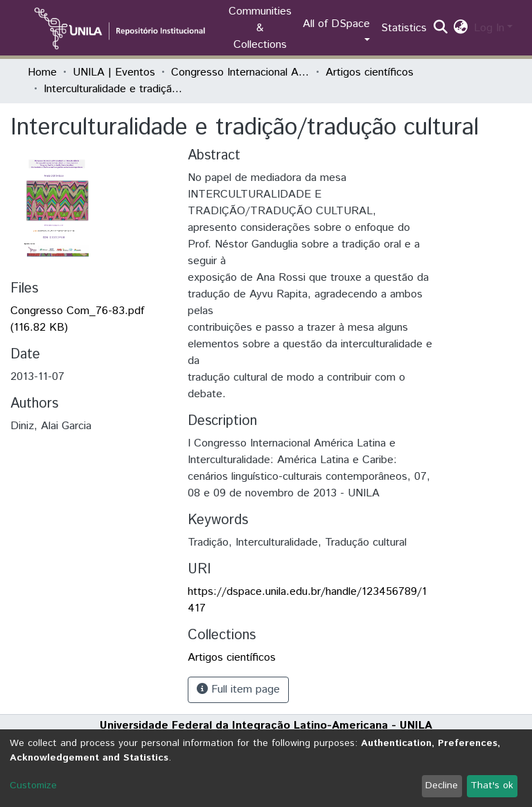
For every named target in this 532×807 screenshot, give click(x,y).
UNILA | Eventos (114, 72)
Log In (489, 28)
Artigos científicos (370, 72)
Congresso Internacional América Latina (240, 72)
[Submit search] (441, 28)
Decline (442, 786)
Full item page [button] (238, 689)
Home (42, 72)
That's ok (492, 786)
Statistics (404, 28)
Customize (33, 786)
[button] (461, 28)
